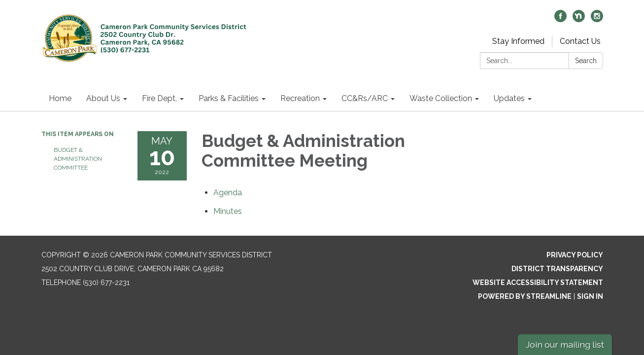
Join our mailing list (565, 344)
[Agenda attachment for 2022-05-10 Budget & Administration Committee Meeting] (228, 193)
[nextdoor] (579, 19)
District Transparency (557, 269)
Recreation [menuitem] (300, 98)
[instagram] (597, 19)
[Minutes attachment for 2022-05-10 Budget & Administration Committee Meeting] (228, 211)
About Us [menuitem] (103, 98)
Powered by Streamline (525, 296)
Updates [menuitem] (509, 98)
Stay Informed (518, 41)
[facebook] (560, 19)
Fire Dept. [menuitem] (159, 98)
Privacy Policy (575, 255)
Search (586, 61)
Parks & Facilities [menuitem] (229, 98)
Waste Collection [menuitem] (441, 98)
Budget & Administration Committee (78, 159)
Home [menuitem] (60, 98)
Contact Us (580, 41)
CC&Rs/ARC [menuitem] (365, 98)
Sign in (590, 296)
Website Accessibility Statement (538, 283)
